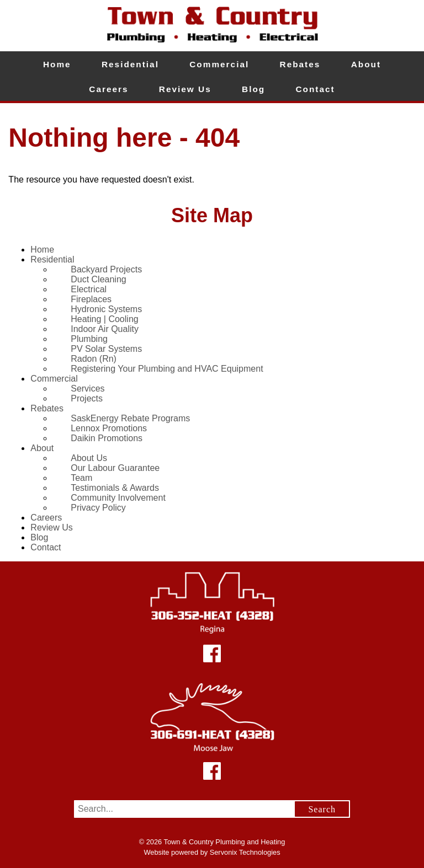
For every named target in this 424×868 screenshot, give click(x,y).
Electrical (89, 289)
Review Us (185, 89)
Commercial (219, 64)
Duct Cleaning (99, 279)
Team (81, 478)
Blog (253, 89)
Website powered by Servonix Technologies (212, 852)
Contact (316, 89)
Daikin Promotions (107, 438)
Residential (130, 64)
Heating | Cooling (104, 319)
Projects (87, 398)
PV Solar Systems (106, 349)
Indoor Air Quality (105, 329)
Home (57, 64)
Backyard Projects (106, 269)
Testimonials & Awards (115, 488)
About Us (89, 458)
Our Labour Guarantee (115, 468)
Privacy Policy (98, 508)
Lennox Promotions (109, 428)
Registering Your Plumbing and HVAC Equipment (167, 369)
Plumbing (89, 339)
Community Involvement (118, 498)
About (366, 64)
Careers (108, 89)
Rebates (300, 64)
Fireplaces (91, 299)
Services (88, 389)
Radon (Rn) (94, 359)
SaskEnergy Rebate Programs (130, 418)
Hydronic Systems (106, 309)
